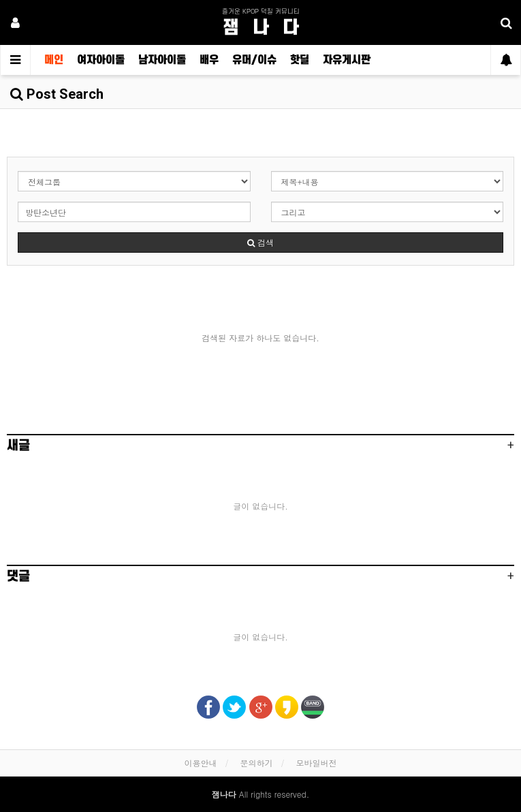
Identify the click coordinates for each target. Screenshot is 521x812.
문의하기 (257, 763)
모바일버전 (317, 763)
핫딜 (300, 60)
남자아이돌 (162, 60)
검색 (260, 242)
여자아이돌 (101, 60)
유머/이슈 (254, 60)
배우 (209, 60)
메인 (54, 60)
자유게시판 (347, 60)
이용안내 (200, 763)
